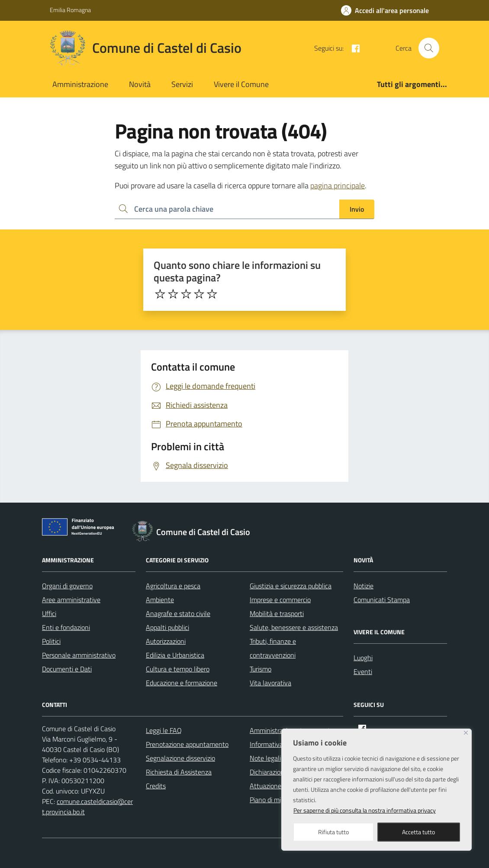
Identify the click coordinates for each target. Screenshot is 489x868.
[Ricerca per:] (227, 209)
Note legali (265, 758)
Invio (357, 209)
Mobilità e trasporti (277, 613)
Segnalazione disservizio (180, 758)
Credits (156, 786)
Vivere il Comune (241, 84)
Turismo (261, 669)
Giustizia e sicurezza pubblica (291, 586)
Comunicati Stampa (382, 600)
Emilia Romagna (70, 10)
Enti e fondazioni (66, 627)
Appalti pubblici (167, 627)
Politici (51, 641)
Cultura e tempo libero (178, 669)
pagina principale (338, 186)
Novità (140, 84)
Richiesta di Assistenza (179, 772)
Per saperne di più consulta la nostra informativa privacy (365, 810)
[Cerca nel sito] (429, 48)
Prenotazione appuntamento (187, 744)
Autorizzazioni (166, 641)
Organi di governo (67, 586)
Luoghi (363, 658)
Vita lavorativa (270, 683)
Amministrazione (80, 84)
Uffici (49, 613)
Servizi (182, 84)
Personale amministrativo (79, 655)
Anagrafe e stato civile (178, 613)
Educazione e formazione (182, 683)
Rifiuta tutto (333, 832)
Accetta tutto (418, 832)
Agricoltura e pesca (173, 586)
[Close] (466, 733)
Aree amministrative (71, 600)
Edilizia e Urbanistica (175, 655)
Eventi (363, 671)
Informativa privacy (277, 744)
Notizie (364, 586)
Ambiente (160, 600)
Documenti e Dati (67, 669)
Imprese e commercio (280, 600)
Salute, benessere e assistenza (294, 627)
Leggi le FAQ (164, 730)
